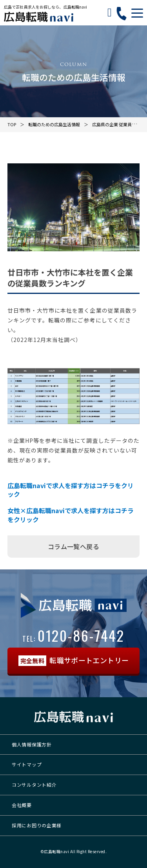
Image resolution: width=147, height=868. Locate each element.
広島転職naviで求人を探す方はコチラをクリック (71, 490)
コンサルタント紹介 (34, 785)
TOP (12, 124)
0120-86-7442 (73, 635)
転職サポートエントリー (74, 660)
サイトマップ (27, 764)
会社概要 (22, 805)
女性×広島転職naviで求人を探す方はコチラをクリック (71, 515)
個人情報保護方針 (32, 744)
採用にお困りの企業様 (37, 825)
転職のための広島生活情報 (54, 124)
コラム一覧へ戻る (73, 546)
